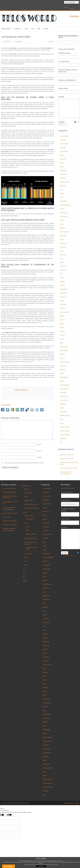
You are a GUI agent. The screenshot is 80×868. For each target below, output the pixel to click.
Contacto (74, 16)
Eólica (61, 251)
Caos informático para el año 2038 (68, 468)
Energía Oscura (64, 243)
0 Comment (51, 42)
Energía (62, 239)
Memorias (62, 320)
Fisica (61, 259)
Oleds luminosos (64, 347)
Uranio (62, 423)
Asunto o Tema (70, 521)
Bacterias (62, 155)
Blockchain (63, 178)
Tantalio (62, 408)
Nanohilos (62, 335)
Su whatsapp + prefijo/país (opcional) (70, 512)
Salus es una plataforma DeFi (10, 513)
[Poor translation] (9, 815)
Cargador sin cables (65, 182)
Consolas (62, 209)
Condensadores (64, 201)
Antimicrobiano (64, 151)
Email (39, 451)
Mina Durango (29, 519)
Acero (26, 561)
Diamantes (62, 228)
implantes (62, 285)
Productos (18, 29)
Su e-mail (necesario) (69, 64)
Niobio (62, 343)
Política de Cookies (74, 803)
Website (40, 457)
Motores (62, 327)
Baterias (62, 163)
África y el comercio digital (10, 525)
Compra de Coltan (29, 500)
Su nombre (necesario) (69, 55)
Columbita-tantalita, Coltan (31, 504)
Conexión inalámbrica (65, 205)
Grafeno (62, 278)
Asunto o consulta (69, 91)
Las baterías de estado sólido (16, 37)
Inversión (62, 301)
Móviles (62, 331)
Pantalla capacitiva (64, 362)
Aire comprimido (64, 144)
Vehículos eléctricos (65, 427)
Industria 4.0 (63, 297)
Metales (62, 324)
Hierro (26, 565)
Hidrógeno (62, 282)
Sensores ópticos (64, 389)
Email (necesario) (70, 503)
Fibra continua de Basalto (31, 538)
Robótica (62, 381)
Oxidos (62, 358)
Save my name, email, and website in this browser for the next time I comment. (24, 463)
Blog (39, 29)
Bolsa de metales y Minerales (32, 508)
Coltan (61, 197)
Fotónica (62, 262)
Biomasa (62, 167)
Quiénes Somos (6, 29)
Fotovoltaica (63, 266)
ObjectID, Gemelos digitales (10, 521)
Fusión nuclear (63, 270)
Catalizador (63, 186)
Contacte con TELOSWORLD (66, 49)
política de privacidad (63, 125)
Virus (61, 442)
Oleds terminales (64, 350)
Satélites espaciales (65, 385)
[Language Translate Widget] (72, 2)
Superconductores (64, 400)
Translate (69, 8)
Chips (61, 190)
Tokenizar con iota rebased (67, 459)
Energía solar (63, 247)
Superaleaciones (64, 396)
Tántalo (26, 497)
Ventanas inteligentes (65, 435)
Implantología (63, 289)
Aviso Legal (66, 803)
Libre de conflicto (64, 312)
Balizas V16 (63, 159)
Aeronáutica (63, 140)
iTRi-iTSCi (63, 308)
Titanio (62, 419)
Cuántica (62, 220)
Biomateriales (63, 171)
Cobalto (62, 193)
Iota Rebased (63, 305)
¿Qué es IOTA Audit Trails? (67, 455)
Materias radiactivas (31, 534)
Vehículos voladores (65, 431)
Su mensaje (69, 107)
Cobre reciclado (28, 554)
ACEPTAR (41, 866)
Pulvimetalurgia (64, 377)
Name (39, 445)
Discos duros (63, 236)
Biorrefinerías (63, 174)
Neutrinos (62, 339)
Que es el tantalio (29, 493)
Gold (61, 274)
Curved (62, 224)
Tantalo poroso (63, 412)
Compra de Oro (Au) (29, 516)
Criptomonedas (64, 216)
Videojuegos (63, 439)
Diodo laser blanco (65, 232)
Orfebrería (62, 354)
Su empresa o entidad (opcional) (69, 82)
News (33, 29)
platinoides (63, 370)
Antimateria (63, 148)
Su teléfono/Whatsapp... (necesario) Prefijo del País (69, 73)
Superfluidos (63, 404)
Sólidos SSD (63, 393)
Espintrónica (63, 255)
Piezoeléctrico (63, 366)
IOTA (26, 29)
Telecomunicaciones (65, 416)
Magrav (62, 316)
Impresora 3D (63, 293)
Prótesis (62, 373)
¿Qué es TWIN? (7, 517)
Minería (26, 489)
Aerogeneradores (64, 136)
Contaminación (64, 213)
